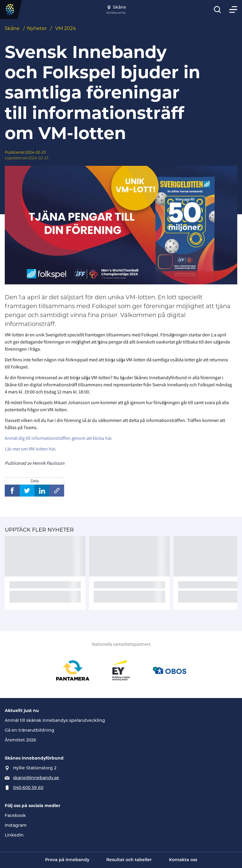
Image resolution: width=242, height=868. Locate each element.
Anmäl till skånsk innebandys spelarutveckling (55, 720)
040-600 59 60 (28, 787)
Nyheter (37, 28)
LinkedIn (14, 835)
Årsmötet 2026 (20, 740)
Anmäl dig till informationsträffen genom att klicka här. (59, 438)
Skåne (12, 28)
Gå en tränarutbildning (30, 730)
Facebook (15, 815)
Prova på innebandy (67, 860)
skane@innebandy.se (36, 778)
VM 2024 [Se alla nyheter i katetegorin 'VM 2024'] (66, 28)
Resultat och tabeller (129, 860)
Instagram (16, 825)
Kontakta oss (183, 860)
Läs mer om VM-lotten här (30, 449)
